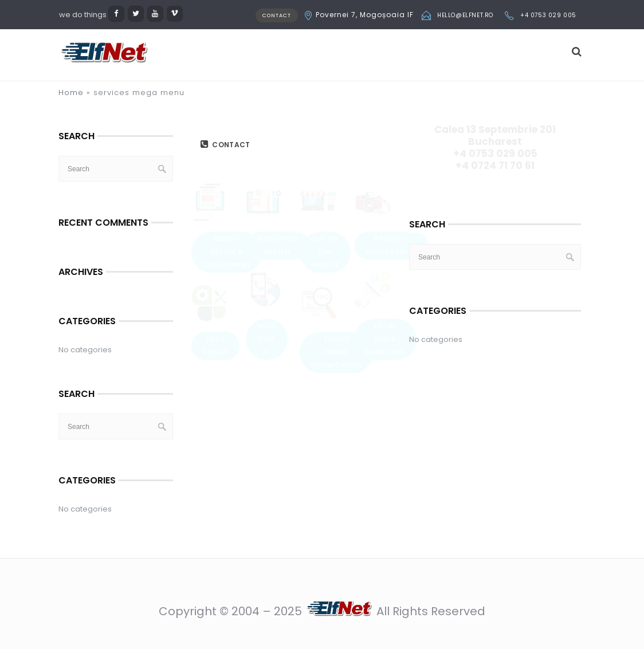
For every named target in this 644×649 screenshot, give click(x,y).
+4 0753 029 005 (548, 15)
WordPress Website (278, 185)
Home (71, 93)
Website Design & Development (227, 192)
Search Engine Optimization (337, 292)
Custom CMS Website (325, 192)
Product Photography (391, 185)
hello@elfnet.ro (465, 15)
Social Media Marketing (385, 279)
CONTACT (277, 15)
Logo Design (215, 286)
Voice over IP (267, 279)
